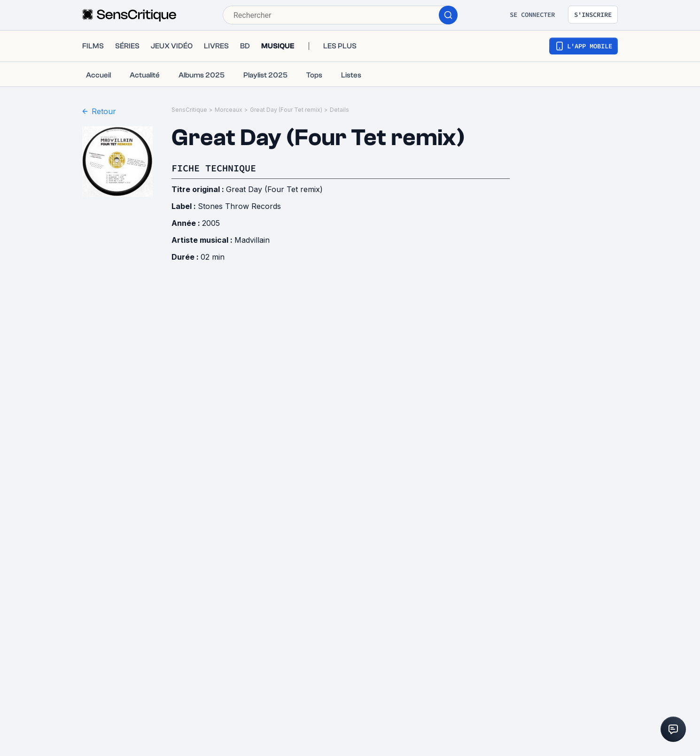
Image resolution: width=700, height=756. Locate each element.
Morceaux (229, 110)
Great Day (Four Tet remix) (286, 110)
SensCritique (189, 110)
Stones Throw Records (239, 206)
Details (339, 110)
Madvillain (252, 240)
